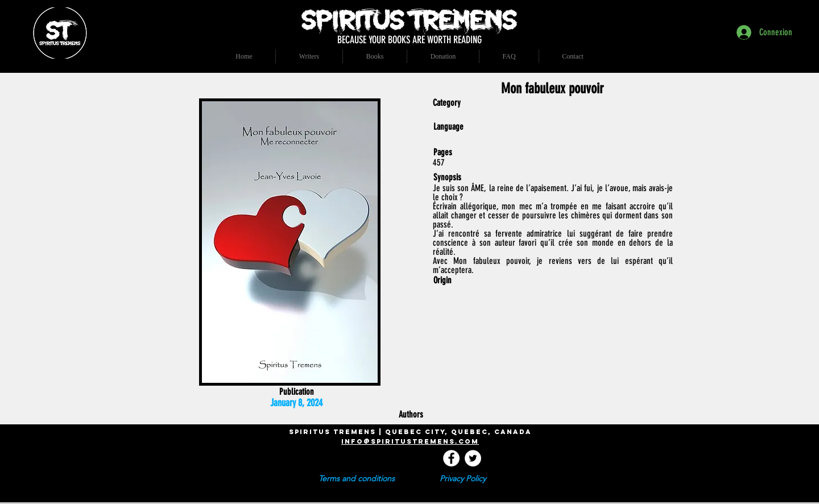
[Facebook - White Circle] (451, 458)
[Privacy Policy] (462, 479)
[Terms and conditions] (357, 479)
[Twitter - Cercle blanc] (473, 458)
